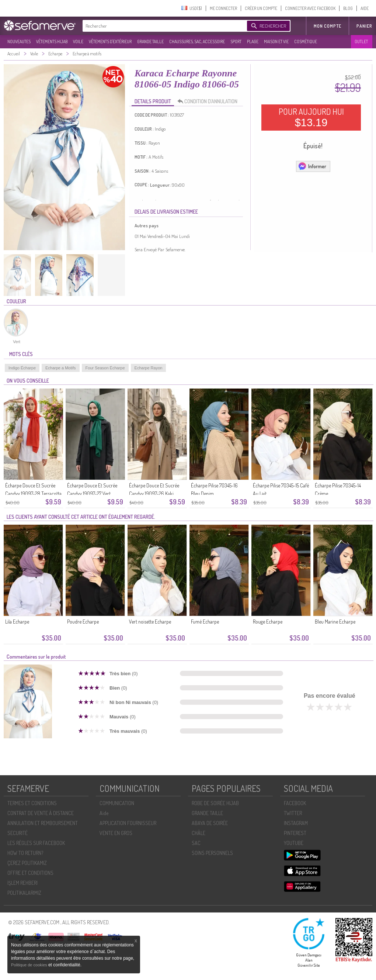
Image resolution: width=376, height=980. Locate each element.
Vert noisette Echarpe (150, 622)
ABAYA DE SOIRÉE (210, 823)
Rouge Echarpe (268, 622)
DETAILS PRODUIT (153, 101)
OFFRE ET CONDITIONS (30, 873)
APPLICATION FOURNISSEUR (128, 823)
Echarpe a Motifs (61, 368)
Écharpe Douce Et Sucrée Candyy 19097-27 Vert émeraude (92, 494)
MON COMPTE (328, 26)
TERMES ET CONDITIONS (32, 803)
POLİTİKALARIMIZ (24, 893)
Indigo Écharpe (22, 368)
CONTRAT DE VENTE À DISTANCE (41, 813)
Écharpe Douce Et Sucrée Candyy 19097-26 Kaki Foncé (154, 494)
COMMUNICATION (117, 803)
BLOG (348, 8)
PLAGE (253, 42)
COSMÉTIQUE (306, 42)
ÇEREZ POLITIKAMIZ (27, 863)
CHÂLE (199, 833)
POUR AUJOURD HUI (311, 117)
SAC (196, 843)
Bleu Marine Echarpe (335, 622)
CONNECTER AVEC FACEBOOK (310, 8)
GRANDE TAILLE (150, 42)
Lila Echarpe (17, 622)
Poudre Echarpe (83, 622)
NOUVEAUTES (19, 42)
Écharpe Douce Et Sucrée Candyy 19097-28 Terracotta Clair (33, 494)
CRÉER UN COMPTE (261, 8)
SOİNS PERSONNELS (212, 853)
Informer (312, 166)
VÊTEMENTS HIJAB (52, 42)
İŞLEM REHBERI (22, 883)
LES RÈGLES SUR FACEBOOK (36, 843)
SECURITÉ (18, 833)
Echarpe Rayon (149, 368)
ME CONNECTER (223, 8)
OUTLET (361, 42)
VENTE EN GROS (116, 833)
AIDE (365, 8)
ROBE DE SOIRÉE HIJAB (215, 803)
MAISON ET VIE (276, 42)
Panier (364, 26)
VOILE (78, 42)
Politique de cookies (30, 965)
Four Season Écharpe (105, 368)
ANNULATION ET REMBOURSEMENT (43, 823)
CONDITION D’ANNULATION (209, 101)
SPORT (236, 42)
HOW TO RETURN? (25, 853)
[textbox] (163, 26)
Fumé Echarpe (205, 622)
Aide (104, 813)
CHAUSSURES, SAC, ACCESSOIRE (197, 42)
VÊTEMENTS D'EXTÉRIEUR (110, 42)
